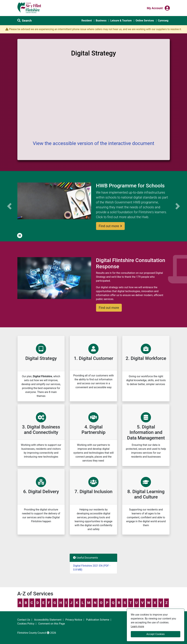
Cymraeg (163, 21)
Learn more (137, 626)
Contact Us (24, 620)
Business (101, 21)
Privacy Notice (74, 620)
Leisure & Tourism (121, 21)
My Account (155, 8)
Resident (87, 21)
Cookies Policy (26, 624)
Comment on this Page (52, 624)
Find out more (110, 226)
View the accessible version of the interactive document (94, 143)
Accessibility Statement (48, 620)
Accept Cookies (155, 634)
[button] (20, 236)
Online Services (145, 21)
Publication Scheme (98, 620)
